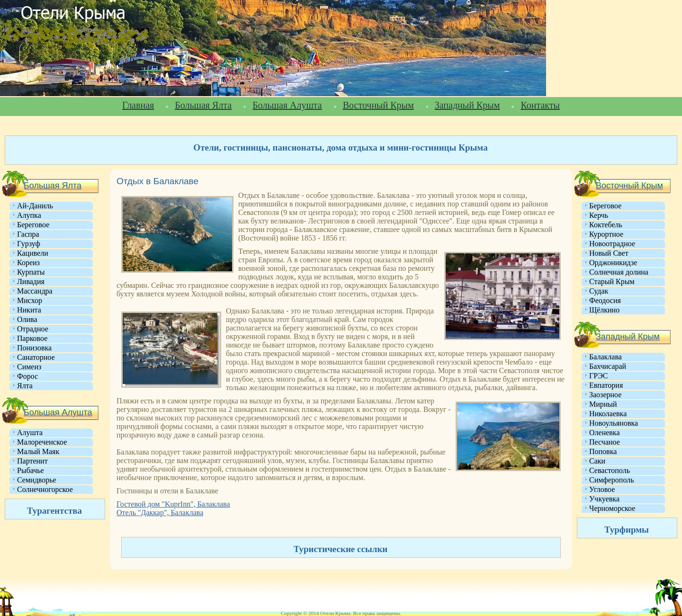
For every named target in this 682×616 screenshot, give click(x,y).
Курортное (606, 234)
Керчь (599, 215)
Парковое (32, 338)
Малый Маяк (38, 451)
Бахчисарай (608, 366)
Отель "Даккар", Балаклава (160, 513)
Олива (27, 319)
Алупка (29, 215)
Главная (138, 105)
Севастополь (610, 470)
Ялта (25, 386)
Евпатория (606, 385)
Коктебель (606, 225)
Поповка (603, 451)
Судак (599, 291)
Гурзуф (29, 244)
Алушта (30, 433)
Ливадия (31, 281)
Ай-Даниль (35, 206)
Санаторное (36, 357)
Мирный (603, 404)
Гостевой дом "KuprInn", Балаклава (173, 504)
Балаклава (606, 357)
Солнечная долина (619, 272)
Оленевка (605, 433)
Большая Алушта (287, 105)
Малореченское (42, 442)
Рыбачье (31, 470)
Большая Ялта (203, 105)
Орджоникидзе (613, 263)
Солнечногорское (45, 489)
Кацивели (33, 253)
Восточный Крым (378, 105)
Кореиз (28, 263)
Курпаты (31, 272)
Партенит (32, 461)
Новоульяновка (614, 423)
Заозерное (605, 395)
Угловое (602, 489)
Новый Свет (609, 253)
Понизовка (34, 348)
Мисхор (30, 300)
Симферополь (611, 480)
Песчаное (605, 442)
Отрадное (33, 329)
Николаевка (608, 414)
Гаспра (28, 234)
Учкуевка (604, 499)
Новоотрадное (612, 244)
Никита (29, 310)
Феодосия (605, 300)
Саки (597, 461)
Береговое (33, 225)
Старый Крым (612, 281)
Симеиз (29, 367)
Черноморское (612, 508)
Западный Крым (467, 105)
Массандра (35, 291)
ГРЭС (598, 376)
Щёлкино (604, 310)
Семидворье (37, 480)
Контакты (540, 105)
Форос (27, 376)
